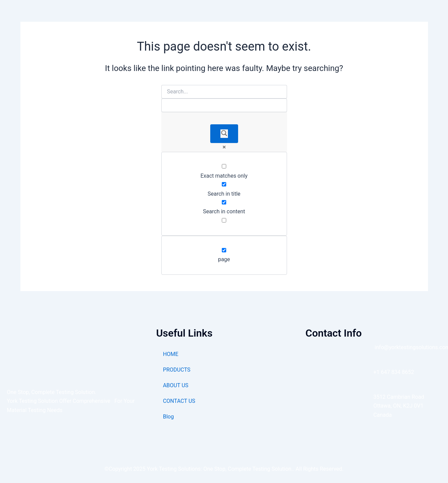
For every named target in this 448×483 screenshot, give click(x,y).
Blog (168, 417)
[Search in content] (224, 202)
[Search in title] (224, 184)
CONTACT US (179, 401)
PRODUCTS (177, 370)
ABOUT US (176, 385)
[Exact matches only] (224, 166)
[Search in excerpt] (224, 220)
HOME (171, 354)
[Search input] (224, 92)
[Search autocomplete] (224, 105)
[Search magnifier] (224, 134)
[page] (224, 250)
